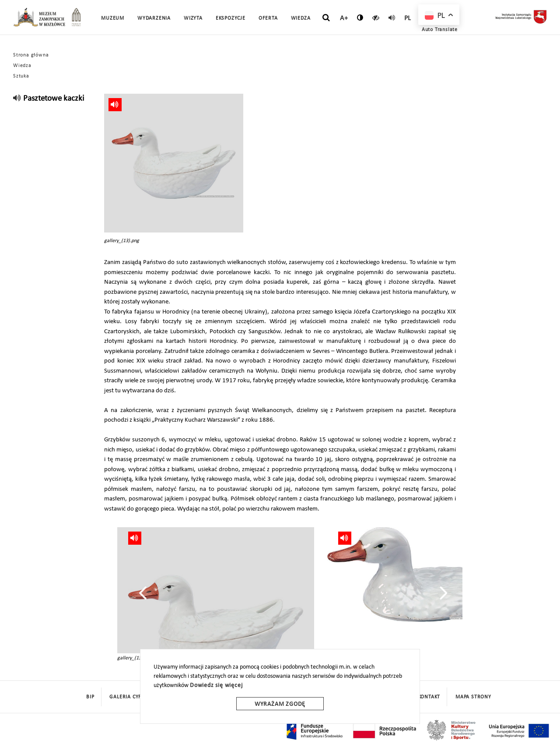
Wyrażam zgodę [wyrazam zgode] (280, 704)
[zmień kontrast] (360, 18)
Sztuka (21, 76)
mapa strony (473, 697)
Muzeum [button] (113, 18)
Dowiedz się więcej (216, 685)
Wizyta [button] (193, 18)
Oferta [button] (268, 18)
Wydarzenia (154, 18)
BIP (90, 697)
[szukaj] (326, 18)
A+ (344, 18)
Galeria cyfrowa (133, 697)
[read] (392, 18)
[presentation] (143, 593)
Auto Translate (440, 30)
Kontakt (429, 697)
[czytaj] (376, 18)
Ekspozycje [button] (231, 18)
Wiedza (22, 66)
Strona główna (31, 55)
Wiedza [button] (301, 18)
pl (408, 18)
